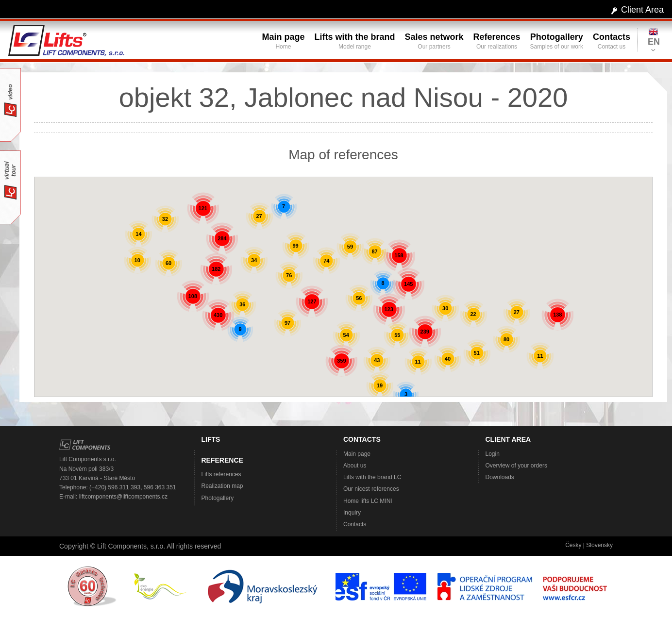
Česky (573, 545)
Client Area (642, 10)
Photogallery (218, 498)
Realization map (222, 486)
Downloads (500, 477)
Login (493, 454)
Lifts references (221, 474)
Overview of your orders (516, 466)
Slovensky (599, 545)
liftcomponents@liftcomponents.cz (123, 497)
